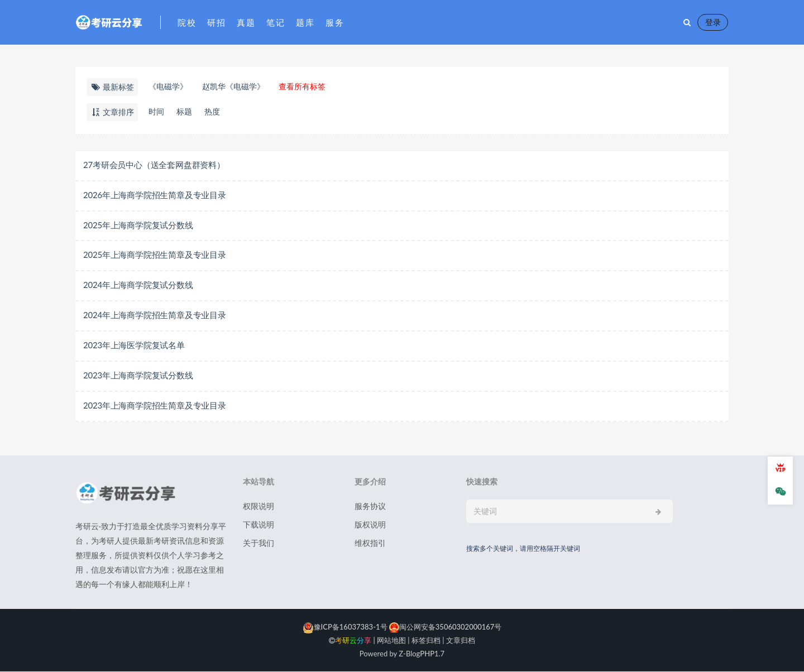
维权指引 (370, 543)
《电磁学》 (168, 86)
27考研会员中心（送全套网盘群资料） (154, 165)
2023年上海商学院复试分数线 (138, 376)
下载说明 (259, 525)
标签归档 (426, 641)
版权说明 (370, 525)
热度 (212, 111)
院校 (187, 22)
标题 (184, 111)
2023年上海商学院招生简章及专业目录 (155, 406)
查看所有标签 (302, 86)
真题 (246, 22)
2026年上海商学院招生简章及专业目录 (155, 195)
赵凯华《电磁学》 (233, 86)
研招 (216, 22)
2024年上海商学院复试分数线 (138, 285)
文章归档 (461, 641)
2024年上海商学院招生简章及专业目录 (155, 315)
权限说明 (259, 507)
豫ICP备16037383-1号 (345, 627)
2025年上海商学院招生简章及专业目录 (155, 255)
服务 (335, 22)
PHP (427, 654)
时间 (156, 111)
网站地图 (391, 641)
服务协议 (370, 507)
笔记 (276, 22)
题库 (305, 22)
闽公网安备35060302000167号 (445, 627)
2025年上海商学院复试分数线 (138, 225)
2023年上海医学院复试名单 (134, 345)
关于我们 (259, 543)
